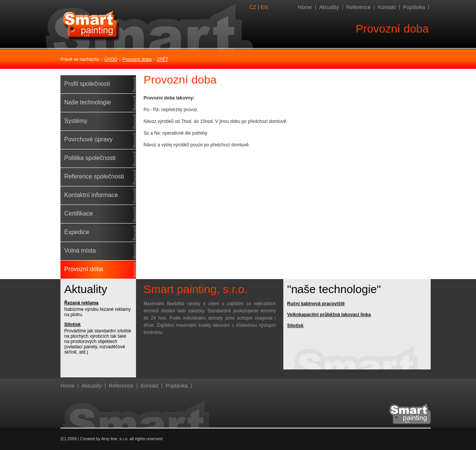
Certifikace (79, 213)
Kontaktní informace (91, 195)
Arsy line (109, 439)
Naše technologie (88, 102)
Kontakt (387, 7)
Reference (359, 7)
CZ (253, 7)
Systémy (76, 121)
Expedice (77, 232)
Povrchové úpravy (88, 139)
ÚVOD (111, 59)
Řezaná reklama (81, 303)
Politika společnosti (90, 158)
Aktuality (329, 7)
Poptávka (414, 7)
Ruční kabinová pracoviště (316, 304)
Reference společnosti (94, 176)
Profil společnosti (87, 84)
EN (264, 7)
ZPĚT (163, 59)
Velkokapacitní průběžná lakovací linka (329, 315)
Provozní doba (137, 59)
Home (305, 7)
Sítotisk (72, 324)
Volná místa (80, 251)
